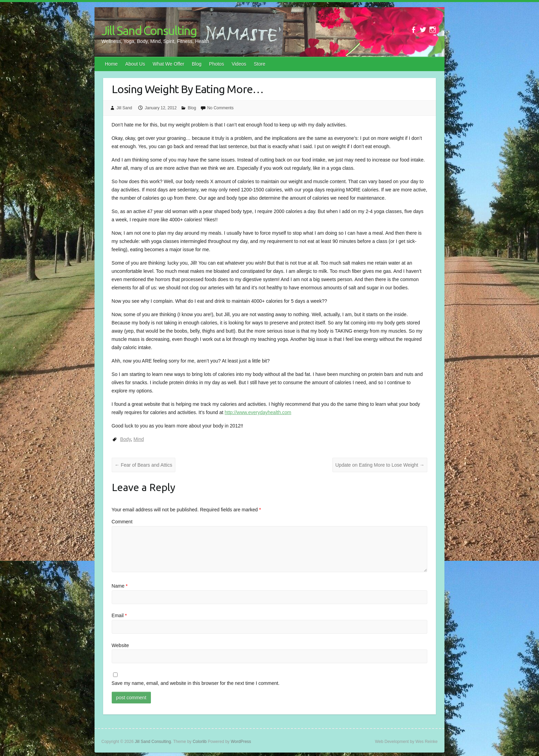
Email (119, 615)
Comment (122, 522)
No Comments (221, 108)
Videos (239, 64)
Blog (197, 64)
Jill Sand (124, 108)
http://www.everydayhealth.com (258, 412)
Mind (139, 439)
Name (120, 586)
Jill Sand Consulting (149, 30)
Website (120, 645)
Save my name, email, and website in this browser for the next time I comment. (196, 683)
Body (126, 439)
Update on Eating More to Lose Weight (380, 465)
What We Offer (168, 64)
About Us (135, 64)
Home (111, 64)
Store (259, 64)
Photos (217, 64)
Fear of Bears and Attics (144, 465)
